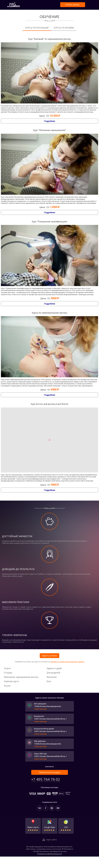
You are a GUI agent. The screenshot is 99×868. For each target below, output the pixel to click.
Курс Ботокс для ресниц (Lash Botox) (49, 404)
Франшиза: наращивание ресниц (21, 677)
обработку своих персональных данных (67, 662)
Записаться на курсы (49, 772)
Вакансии (52, 677)
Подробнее (49, 121)
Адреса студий (54, 668)
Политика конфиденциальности (49, 854)
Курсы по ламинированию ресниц (49, 313)
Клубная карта (11, 681)
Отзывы (8, 673)
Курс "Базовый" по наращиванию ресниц (49, 39)
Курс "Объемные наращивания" (49, 130)
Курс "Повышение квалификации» (50, 222)
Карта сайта (51, 840)
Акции (7, 686)
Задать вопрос (49, 656)
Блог (49, 681)
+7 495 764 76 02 (46, 779)
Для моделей (53, 673)
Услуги (7, 668)
